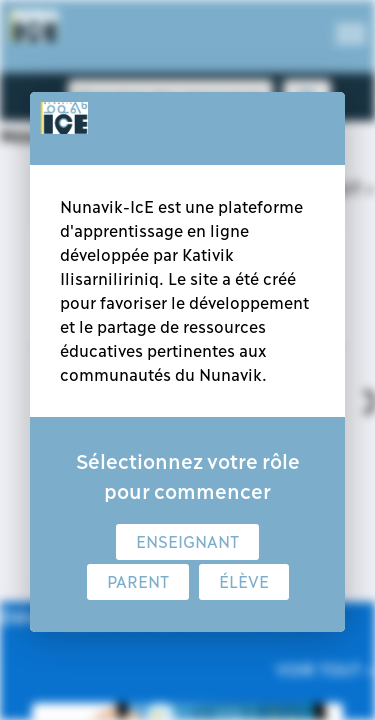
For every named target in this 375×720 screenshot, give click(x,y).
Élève (244, 582)
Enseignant (187, 542)
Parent (138, 582)
